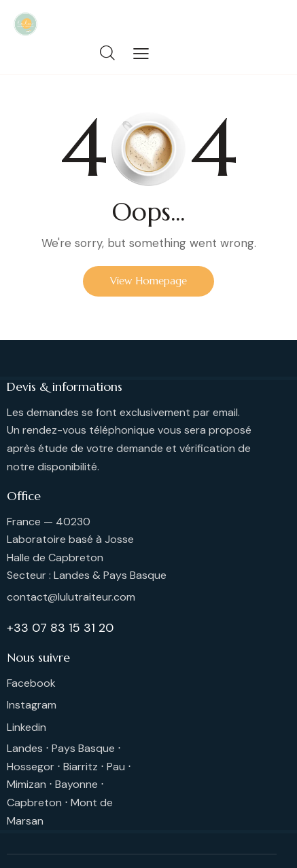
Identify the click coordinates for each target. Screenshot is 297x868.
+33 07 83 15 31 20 (60, 628)
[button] (141, 54)
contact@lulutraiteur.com (71, 597)
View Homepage (148, 281)
